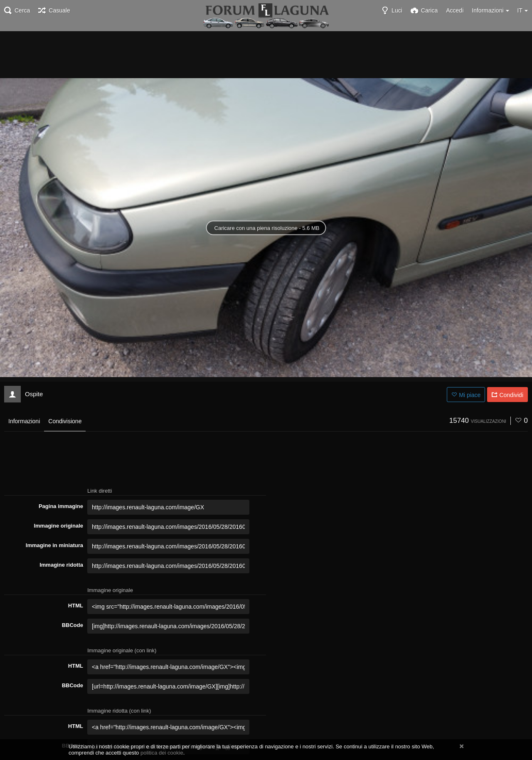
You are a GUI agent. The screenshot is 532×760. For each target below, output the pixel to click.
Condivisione (65, 421)
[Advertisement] (266, 54)
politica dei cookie (162, 753)
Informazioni (24, 421)
